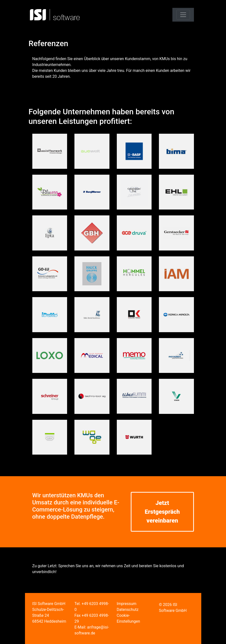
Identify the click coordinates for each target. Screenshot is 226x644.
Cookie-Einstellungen (129, 618)
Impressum (127, 604)
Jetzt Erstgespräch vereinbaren (162, 512)
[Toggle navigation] (183, 15)
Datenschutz (128, 610)
